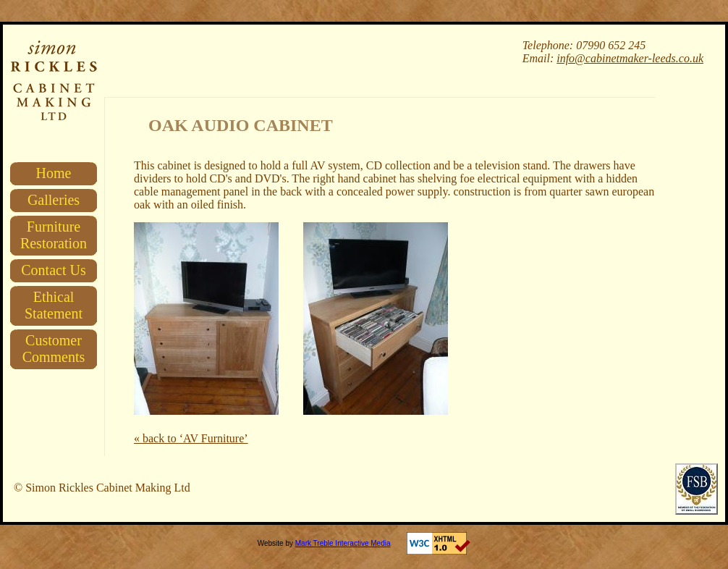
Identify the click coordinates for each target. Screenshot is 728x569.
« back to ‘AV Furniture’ (191, 438)
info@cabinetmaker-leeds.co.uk (630, 58)
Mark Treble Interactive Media (343, 543)
